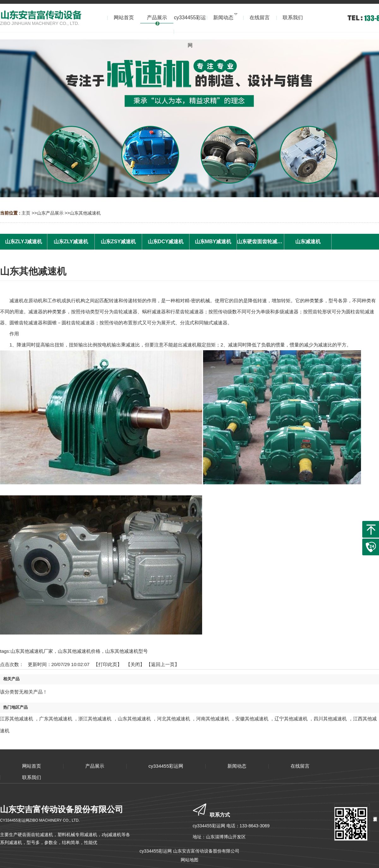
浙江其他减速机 (95, 719)
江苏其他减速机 (17, 719)
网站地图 (189, 860)
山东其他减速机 (85, 213)
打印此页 (108, 664)
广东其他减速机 (56, 719)
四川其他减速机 (330, 719)
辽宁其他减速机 (291, 719)
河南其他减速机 (213, 719)
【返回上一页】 (163, 664)
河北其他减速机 (174, 719)
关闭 (135, 664)
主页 (26, 213)
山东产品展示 (50, 213)
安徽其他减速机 (252, 719)
